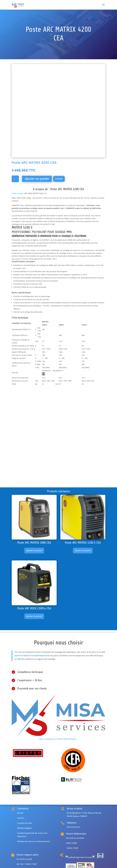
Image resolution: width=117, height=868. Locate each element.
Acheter (59, 179)
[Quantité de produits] (15, 179)
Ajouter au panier (37, 179)
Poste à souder (18, 193)
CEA (45, 193)
